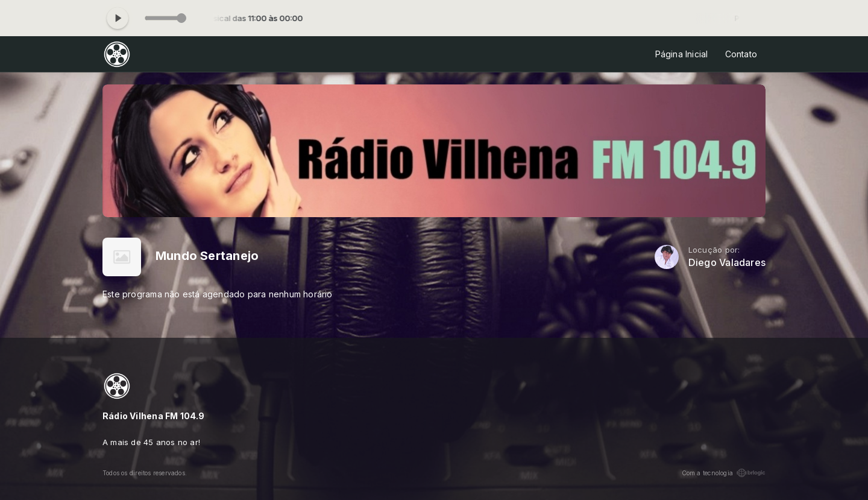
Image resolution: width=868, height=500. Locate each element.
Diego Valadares (727, 263)
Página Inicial (682, 54)
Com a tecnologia (724, 473)
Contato (741, 54)
